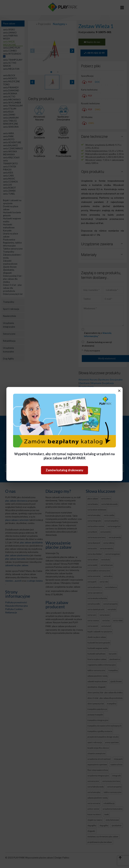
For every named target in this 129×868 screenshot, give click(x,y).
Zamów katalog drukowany (64, 470)
